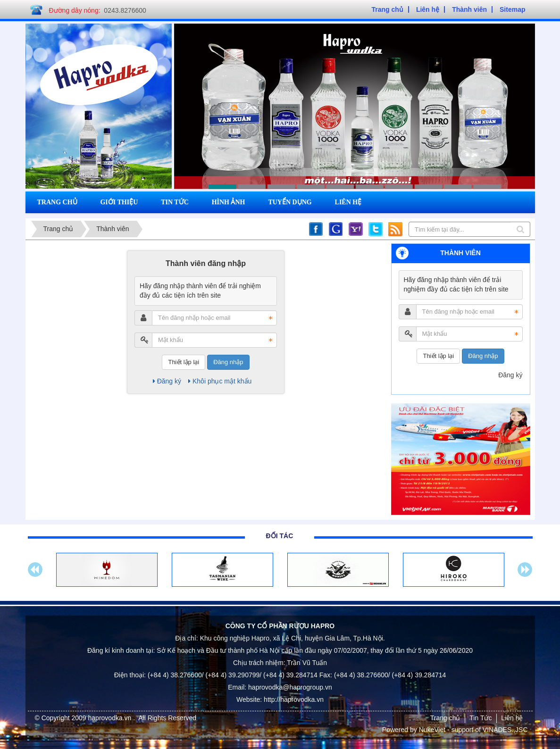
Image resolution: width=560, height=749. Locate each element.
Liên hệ (348, 202)
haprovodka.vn (111, 718)
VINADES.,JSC (505, 730)
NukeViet (432, 730)
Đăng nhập (228, 362)
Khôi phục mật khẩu (220, 381)
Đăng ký (167, 381)
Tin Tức (481, 718)
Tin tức (175, 202)
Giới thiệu (119, 202)
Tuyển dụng (290, 202)
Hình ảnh (229, 202)
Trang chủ (57, 202)
